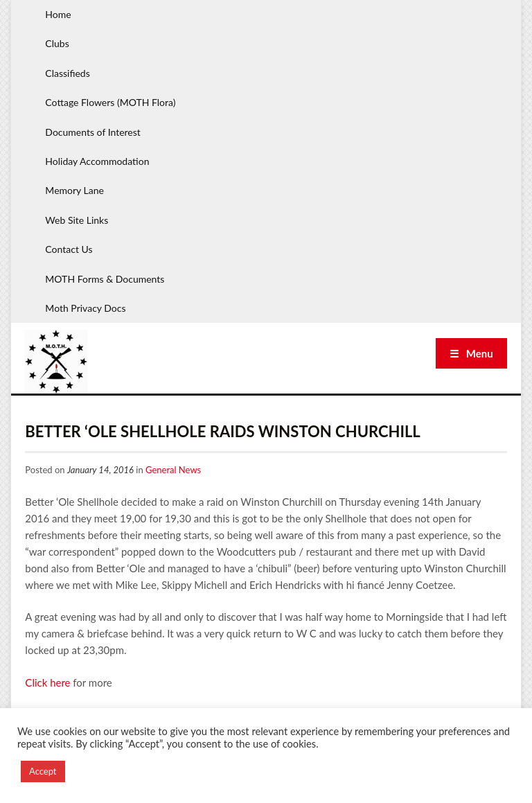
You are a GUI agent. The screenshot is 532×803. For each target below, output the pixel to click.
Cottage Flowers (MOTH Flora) (110, 102)
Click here (47, 682)
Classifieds (67, 73)
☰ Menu (471, 353)
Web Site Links (77, 220)
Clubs (57, 43)
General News (173, 470)
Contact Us (69, 249)
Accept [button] (43, 771)
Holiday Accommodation (97, 161)
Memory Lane (74, 190)
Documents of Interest (92, 132)
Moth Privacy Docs (85, 308)
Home (58, 14)
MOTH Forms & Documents (105, 279)
